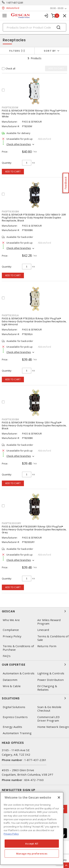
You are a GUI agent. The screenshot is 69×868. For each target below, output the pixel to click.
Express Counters (15, 717)
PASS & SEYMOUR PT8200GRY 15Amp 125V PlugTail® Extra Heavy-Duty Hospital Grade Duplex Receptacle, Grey (34, 530)
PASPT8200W (10, 107)
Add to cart (13, 172)
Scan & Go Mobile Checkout (49, 709)
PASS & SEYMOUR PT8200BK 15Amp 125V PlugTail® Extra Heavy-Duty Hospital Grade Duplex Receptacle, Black (34, 425)
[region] (32, 828)
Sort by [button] (50, 51)
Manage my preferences (32, 854)
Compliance (11, 630)
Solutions (34, 698)
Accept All (32, 844)
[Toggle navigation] (5, 16)
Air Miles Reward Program (49, 622)
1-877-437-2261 (15, 3)
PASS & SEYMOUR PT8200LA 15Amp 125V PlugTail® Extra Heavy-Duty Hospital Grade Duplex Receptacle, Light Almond (34, 321)
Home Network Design (53, 727)
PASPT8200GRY (11, 523)
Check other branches (19, 144)
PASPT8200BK (10, 419)
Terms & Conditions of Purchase (18, 648)
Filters (17, 51)
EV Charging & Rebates (47, 688)
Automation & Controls (19, 673)
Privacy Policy (12, 636)
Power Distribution (51, 680)
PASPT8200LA (10, 315)
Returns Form (47, 646)
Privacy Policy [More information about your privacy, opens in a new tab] (11, 834)
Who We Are (11, 620)
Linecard (43, 630)
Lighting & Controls (51, 673)
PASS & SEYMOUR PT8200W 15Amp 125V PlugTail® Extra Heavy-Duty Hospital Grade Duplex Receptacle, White (34, 114)
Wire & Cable (12, 686)
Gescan (34, 611)
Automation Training (17, 733)
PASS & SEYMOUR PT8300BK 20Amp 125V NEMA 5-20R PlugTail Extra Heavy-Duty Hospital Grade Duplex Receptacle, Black (34, 218)
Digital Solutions (14, 707)
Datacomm (10, 680)
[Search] (34, 27)
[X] (59, 797)
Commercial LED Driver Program (49, 719)
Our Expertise (34, 665)
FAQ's (7, 656)
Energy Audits (12, 727)
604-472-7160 (34, 780)
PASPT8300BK (10, 211)
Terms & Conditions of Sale (53, 638)
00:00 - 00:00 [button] (57, 8)
